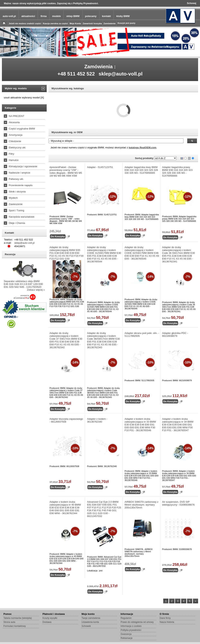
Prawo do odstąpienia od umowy (137, 622)
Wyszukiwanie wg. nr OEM (67, 132)
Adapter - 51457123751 (100, 167)
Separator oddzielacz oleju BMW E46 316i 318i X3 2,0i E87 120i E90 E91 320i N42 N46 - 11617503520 (23, 284)
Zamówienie (110, 23)
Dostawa (47, 622)
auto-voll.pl (9, 16)
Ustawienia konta (90, 622)
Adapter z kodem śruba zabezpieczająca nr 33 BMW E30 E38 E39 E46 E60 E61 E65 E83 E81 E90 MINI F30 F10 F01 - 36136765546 (140, 425)
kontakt (106, 16)
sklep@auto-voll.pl (121, 74)
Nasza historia (167, 622)
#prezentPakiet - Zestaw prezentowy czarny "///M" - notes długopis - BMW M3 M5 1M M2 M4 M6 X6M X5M (66, 171)
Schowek (86, 626)
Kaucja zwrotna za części (55, 23)
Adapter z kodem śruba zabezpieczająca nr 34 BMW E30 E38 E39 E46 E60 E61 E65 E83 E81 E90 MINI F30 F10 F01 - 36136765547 (178, 425)
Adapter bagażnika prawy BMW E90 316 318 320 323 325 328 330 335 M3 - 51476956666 (177, 171)
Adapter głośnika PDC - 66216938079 (175, 334)
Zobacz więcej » (36, 290)
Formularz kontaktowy (15, 626)
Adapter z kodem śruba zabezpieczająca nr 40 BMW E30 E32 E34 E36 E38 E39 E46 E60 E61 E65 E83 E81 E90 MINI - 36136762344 (65, 508)
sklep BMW (73, 16)
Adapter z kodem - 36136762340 (97, 420)
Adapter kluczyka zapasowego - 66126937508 (66, 420)
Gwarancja (126, 634)
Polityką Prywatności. (86, 3)
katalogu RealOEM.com (142, 148)
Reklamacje (127, 638)
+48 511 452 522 (76, 74)
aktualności (28, 16)
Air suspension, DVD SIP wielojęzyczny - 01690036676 (178, 503)
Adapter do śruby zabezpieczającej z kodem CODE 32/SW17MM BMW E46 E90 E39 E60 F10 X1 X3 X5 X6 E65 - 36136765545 (142, 253)
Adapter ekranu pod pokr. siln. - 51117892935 (142, 334)
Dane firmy (165, 618)
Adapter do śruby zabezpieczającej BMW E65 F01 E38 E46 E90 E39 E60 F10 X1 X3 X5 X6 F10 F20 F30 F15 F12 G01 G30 (67, 253)
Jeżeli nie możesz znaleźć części (25, 23)
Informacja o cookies (131, 626)
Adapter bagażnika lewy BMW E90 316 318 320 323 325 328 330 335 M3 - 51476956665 (141, 170)
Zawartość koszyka (92, 23)
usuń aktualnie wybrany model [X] (24, 98)
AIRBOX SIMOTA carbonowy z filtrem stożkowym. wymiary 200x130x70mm (141, 505)
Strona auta (9, 622)
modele (57, 16)
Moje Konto (75, 23)
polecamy (91, 16)
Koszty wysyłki (50, 618)
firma (44, 16)
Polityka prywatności (131, 630)
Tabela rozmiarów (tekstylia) (18, 618)
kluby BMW (123, 16)
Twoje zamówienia (91, 618)
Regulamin (126, 618)
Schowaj (192, 3)
